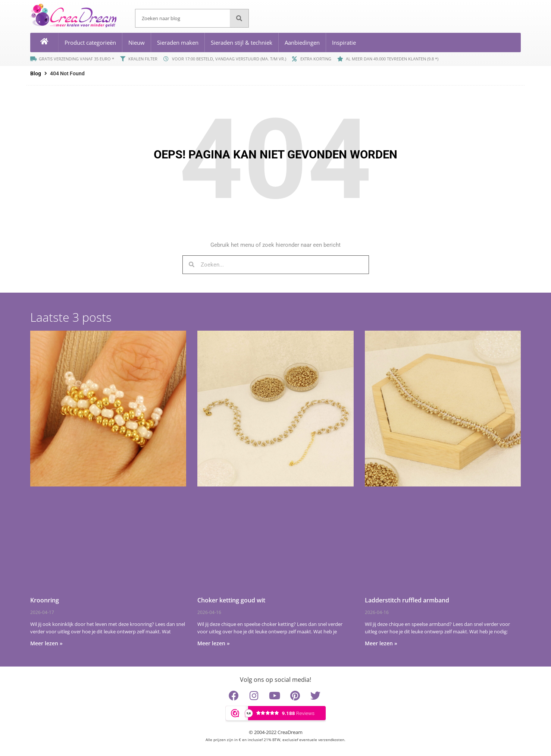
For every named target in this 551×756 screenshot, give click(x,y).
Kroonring (45, 600)
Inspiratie (344, 42)
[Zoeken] (239, 18)
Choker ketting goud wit (231, 600)
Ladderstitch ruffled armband (407, 600)
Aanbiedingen (302, 42)
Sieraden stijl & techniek (242, 42)
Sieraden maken (178, 42)
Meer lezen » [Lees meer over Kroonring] (46, 643)
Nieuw (137, 42)
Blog (36, 73)
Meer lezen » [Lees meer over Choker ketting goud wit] (214, 643)
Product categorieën (90, 42)
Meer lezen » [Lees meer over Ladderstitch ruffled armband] (381, 643)
